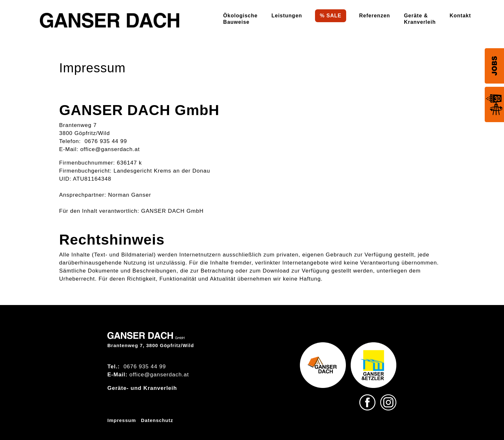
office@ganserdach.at (110, 149)
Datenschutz (157, 420)
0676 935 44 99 (106, 141)
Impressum (122, 420)
